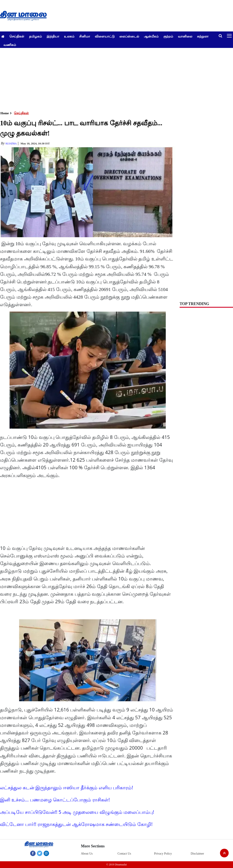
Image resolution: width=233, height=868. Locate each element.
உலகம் (69, 36)
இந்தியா (53, 36)
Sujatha (11, 144)
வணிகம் (10, 45)
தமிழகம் (35, 36)
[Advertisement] (115, 78)
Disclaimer (197, 854)
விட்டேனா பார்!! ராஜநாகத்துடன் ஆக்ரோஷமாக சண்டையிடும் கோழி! (76, 824)
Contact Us (124, 854)
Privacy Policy (163, 854)
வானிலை (185, 36)
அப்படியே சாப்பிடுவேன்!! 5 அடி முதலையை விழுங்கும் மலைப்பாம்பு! (77, 812)
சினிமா (85, 36)
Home (5, 113)
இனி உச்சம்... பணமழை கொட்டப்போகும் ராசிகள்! (55, 799)
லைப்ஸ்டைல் (129, 36)
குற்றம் (168, 36)
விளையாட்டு (105, 36)
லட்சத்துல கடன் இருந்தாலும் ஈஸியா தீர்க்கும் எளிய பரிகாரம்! (66, 787)
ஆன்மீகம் (151, 36)
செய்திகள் (17, 36)
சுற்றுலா (203, 36)
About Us (87, 854)
